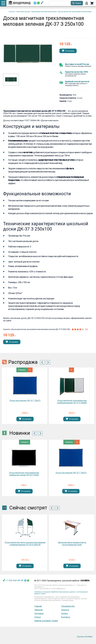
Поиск (78, 3)
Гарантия (38, 610)
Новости (65, 610)
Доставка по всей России (77, 64)
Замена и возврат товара (46, 621)
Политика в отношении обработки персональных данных (55, 592)
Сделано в (84, 637)
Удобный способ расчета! (77, 82)
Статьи (37, 617)
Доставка (39, 613)
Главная (38, 606)
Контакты (66, 617)
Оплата (64, 613)
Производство (68, 606)
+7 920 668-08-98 (14, 580)
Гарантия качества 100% (77, 72)
